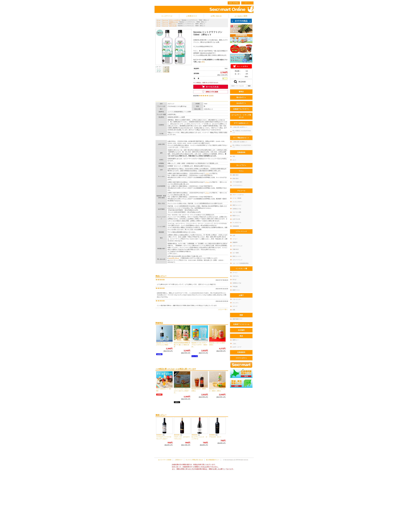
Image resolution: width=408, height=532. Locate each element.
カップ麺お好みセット (241, 138)
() (203, 96)
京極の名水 (236, 249)
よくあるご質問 (241, 16)
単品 (234, 156)
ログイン (247, 3)
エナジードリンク (237, 260)
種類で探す (236, 175)
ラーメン (235, 273)
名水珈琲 (241, 330)
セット (234, 160)
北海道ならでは (173, 22)
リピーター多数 (237, 212)
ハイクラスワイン (237, 185)
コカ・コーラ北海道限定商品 (241, 263)
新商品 (241, 92)
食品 (241, 336)
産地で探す (236, 178)
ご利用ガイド (192, 16)
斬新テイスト (173, 24)
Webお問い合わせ (174, 258)
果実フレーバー (237, 205)
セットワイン (241, 165)
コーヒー (235, 239)
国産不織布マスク (237, 319)
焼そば (234, 280)
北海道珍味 (241, 152)
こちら (203, 62)
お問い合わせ (216, 16)
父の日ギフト (241, 103)
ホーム (158, 20)
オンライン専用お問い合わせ (194, 460)
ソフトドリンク (241, 231)
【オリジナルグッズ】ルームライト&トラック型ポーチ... (182, 391)
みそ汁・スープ (237, 347)
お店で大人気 (173, 26)
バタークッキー (237, 299)
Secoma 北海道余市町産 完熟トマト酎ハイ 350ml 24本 (182, 345)
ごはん (234, 344)
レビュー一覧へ (223, 309)
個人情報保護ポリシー (213, 460)
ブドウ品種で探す (237, 182)
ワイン (241, 171)
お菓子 (241, 295)
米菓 (234, 310)
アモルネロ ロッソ (215, 437)
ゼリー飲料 (236, 253)
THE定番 (235, 287)
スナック (235, 306)
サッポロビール (237, 223)
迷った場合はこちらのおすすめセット (242, 132)
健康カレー (236, 340)
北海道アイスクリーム (241, 324)
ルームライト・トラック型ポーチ (241, 116)
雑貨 (241, 315)
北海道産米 (241, 352)
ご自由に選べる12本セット (240, 127)
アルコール (165, 20)
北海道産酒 (236, 226)
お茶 (234, 235)
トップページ (167, 16)
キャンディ (236, 303)
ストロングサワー (237, 202)
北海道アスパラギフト (241, 109)
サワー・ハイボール (175, 20)
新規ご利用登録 (234, 3)
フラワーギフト (241, 358)
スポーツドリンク (237, 246)
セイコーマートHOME (165, 460)
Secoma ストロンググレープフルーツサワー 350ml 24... (200, 345)
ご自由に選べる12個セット (240, 142)
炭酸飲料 (235, 242)
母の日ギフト (241, 97)
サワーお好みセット (241, 123)
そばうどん (236, 276)
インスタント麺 (241, 269)
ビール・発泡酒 (237, 198)
